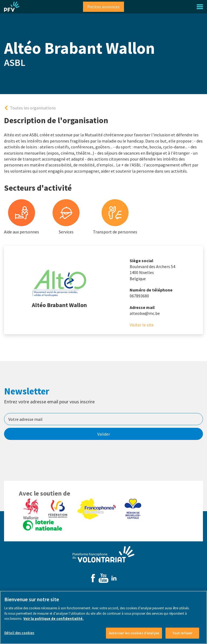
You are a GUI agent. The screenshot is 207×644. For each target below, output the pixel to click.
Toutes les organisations (33, 108)
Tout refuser (182, 636)
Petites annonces (103, 7)
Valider (104, 434)
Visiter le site (142, 325)
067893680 (139, 296)
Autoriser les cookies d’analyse (134, 636)
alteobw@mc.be (145, 313)
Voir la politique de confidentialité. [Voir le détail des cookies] (54, 622)
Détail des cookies (19, 636)
